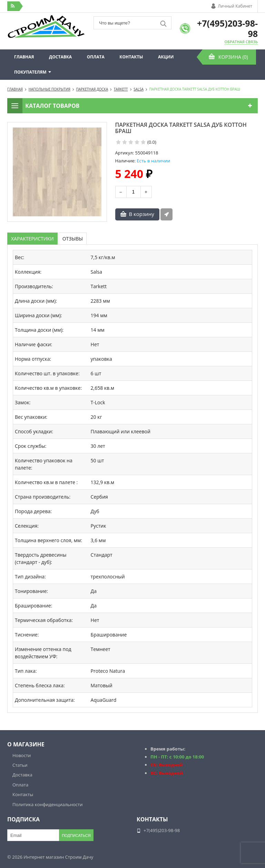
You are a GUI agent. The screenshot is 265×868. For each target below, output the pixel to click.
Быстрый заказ (166, 214)
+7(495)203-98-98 (227, 28)
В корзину (142, 214)
